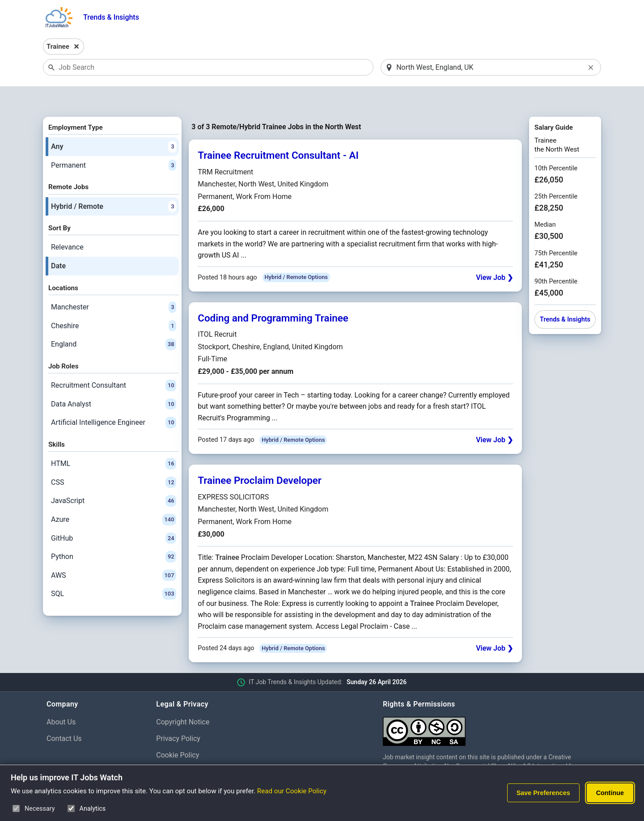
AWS (114, 552)
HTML (114, 440)
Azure (114, 496)
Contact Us (64, 715)
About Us (61, 699)
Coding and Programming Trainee (273, 295)
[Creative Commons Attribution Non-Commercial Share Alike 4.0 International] (490, 705)
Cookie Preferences (187, 748)
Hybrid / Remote (114, 183)
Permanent (114, 142)
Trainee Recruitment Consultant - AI (278, 132)
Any (114, 123)
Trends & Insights (111, 17)
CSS (114, 459)
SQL (114, 571)
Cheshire (114, 303)
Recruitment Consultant (114, 362)
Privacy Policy (178, 715)
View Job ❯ (494, 254)
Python (114, 533)
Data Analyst (114, 381)
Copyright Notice (183, 699)
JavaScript (114, 478)
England (114, 321)
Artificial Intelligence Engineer (114, 400)
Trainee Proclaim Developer (260, 457)
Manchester (114, 284)
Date (58, 243)
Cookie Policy (178, 732)
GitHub (114, 515)
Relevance (67, 224)
